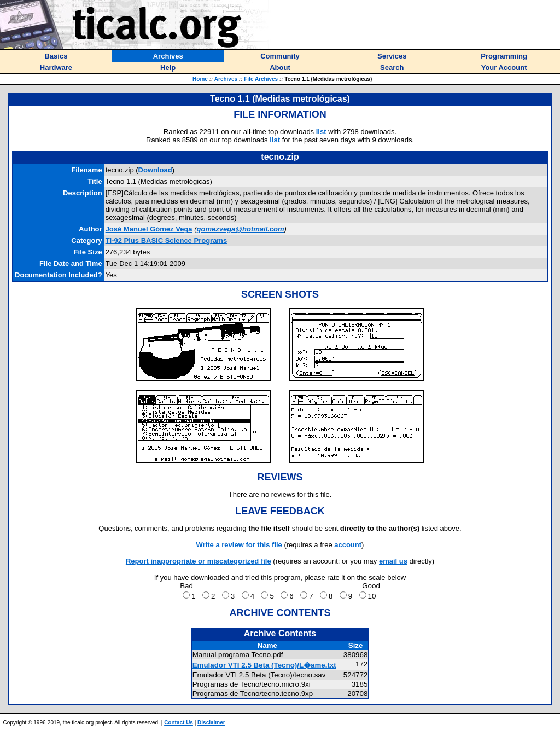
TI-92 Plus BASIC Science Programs (167, 240)
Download (155, 170)
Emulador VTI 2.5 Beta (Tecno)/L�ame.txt (264, 665)
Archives (226, 79)
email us (393, 561)
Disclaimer (211, 723)
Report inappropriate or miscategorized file (199, 561)
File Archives (261, 79)
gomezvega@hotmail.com (241, 229)
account (348, 545)
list (321, 132)
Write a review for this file (239, 545)
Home (200, 79)
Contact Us (179, 723)
